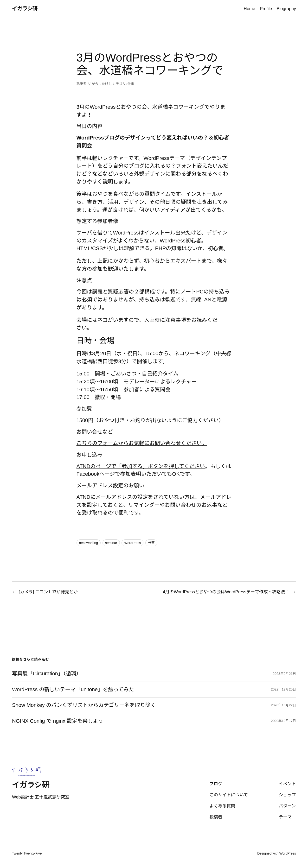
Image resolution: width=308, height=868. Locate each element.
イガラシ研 (25, 9)
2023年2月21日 (284, 674)
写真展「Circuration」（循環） (47, 674)
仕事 (131, 84)
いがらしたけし (100, 84)
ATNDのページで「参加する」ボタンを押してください (141, 466)
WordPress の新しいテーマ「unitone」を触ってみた (73, 690)
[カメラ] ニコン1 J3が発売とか (48, 592)
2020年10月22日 (283, 705)
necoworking (89, 543)
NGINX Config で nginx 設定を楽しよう (58, 721)
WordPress (132, 543)
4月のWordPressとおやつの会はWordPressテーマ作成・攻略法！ (226, 592)
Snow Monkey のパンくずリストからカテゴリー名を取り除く (84, 705)
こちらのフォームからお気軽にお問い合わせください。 (142, 443)
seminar (111, 543)
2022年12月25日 (283, 689)
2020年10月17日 (283, 721)
